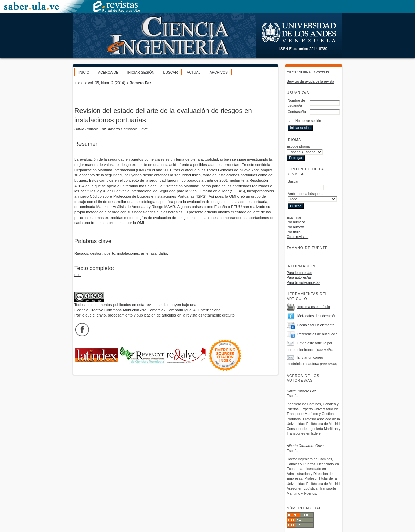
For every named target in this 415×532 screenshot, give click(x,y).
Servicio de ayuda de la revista (311, 82)
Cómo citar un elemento (316, 325)
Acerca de (108, 73)
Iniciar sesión (141, 73)
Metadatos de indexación (317, 316)
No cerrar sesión (308, 121)
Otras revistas (297, 237)
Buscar (170, 73)
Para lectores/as (299, 273)
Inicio (84, 73)
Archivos (219, 73)
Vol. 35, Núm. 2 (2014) (106, 83)
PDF (78, 275)
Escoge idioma (298, 147)
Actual (194, 73)
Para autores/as (299, 278)
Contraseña (297, 112)
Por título (294, 232)
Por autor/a (295, 227)
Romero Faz (140, 83)
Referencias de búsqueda (317, 334)
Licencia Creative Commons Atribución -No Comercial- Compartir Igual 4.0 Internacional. (148, 310)
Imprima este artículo (314, 307)
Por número (296, 222)
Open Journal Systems (308, 72)
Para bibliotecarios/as (303, 283)
